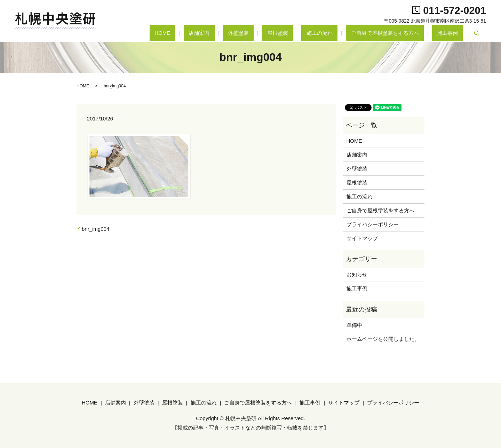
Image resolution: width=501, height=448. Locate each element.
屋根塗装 (313, 33)
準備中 (354, 325)
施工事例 (453, 33)
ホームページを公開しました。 (383, 339)
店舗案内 (254, 33)
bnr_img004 (96, 229)
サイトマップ (362, 238)
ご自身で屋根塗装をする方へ (400, 33)
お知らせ (357, 274)
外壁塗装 (284, 33)
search (477, 33)
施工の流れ (345, 33)
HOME (228, 33)
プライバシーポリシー (373, 224)
